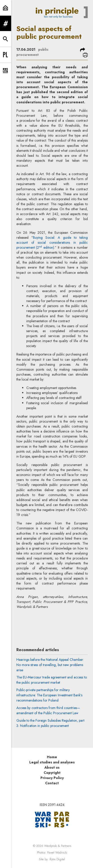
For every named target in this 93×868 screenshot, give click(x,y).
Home (52, 757)
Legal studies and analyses (52, 762)
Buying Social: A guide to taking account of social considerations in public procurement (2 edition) (52, 242)
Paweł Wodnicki (57, 853)
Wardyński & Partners (58, 846)
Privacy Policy (52, 778)
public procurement (32, 52)
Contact (52, 783)
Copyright (52, 773)
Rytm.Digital (57, 859)
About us (52, 767)
